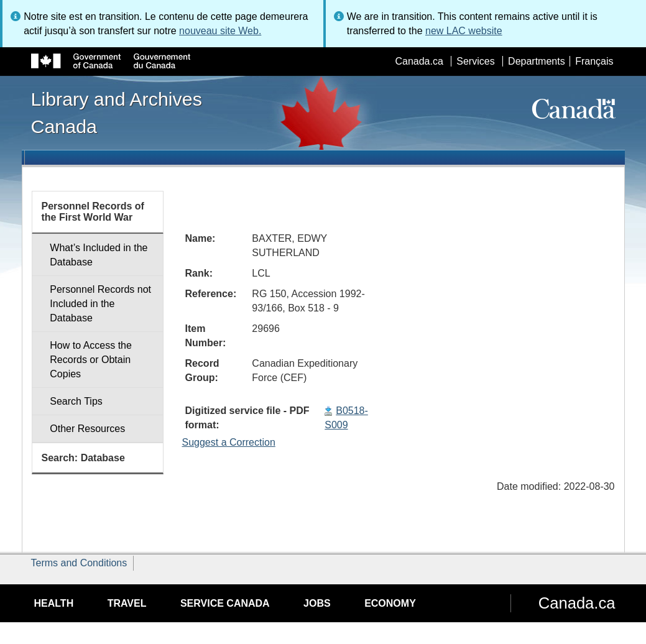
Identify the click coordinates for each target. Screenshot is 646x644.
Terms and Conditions (79, 563)
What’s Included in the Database (99, 255)
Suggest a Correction (229, 442)
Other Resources (87, 429)
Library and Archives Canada (117, 113)
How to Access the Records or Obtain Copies (91, 360)
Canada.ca (419, 61)
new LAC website (464, 31)
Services (475, 61)
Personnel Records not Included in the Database (100, 304)
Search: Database (83, 458)
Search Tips (76, 401)
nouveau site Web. (220, 31)
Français (594, 61)
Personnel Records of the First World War (93, 212)
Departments (537, 61)
